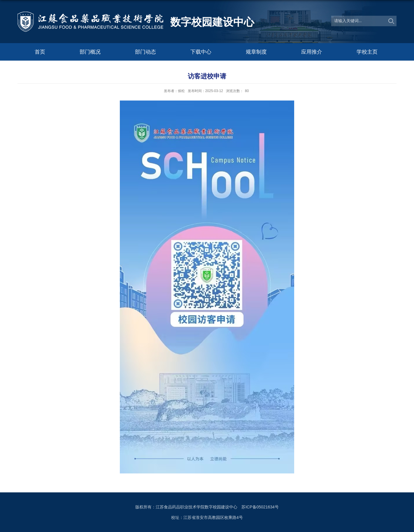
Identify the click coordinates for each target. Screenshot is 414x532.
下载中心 (201, 52)
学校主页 (367, 52)
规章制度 (256, 52)
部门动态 (145, 52)
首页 (40, 52)
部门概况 (90, 52)
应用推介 (312, 52)
